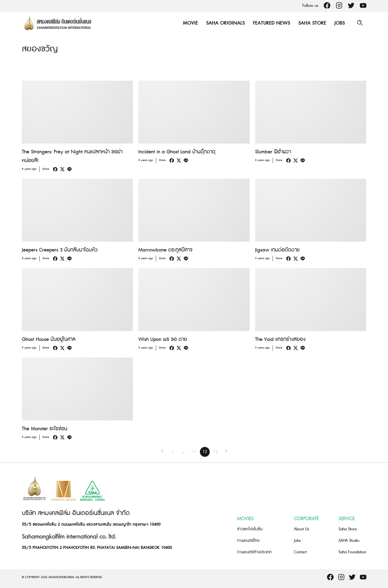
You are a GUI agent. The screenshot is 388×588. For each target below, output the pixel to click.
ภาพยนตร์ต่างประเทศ (254, 552)
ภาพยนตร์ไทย (248, 540)
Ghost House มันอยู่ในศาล (49, 339)
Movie (190, 23)
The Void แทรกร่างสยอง (280, 339)
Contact (300, 552)
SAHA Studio (349, 540)
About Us (302, 529)
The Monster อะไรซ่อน (45, 429)
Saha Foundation (352, 552)
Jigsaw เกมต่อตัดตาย (277, 250)
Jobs (339, 23)
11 (194, 452)
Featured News (271, 23)
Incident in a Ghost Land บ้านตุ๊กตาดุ (177, 152)
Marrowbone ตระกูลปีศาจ (165, 250)
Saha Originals (225, 23)
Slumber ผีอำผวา (273, 152)
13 (215, 452)
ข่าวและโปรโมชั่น (250, 529)
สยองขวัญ (40, 49)
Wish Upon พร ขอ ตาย (163, 339)
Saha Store (312, 23)
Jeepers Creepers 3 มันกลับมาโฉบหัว (60, 250)
